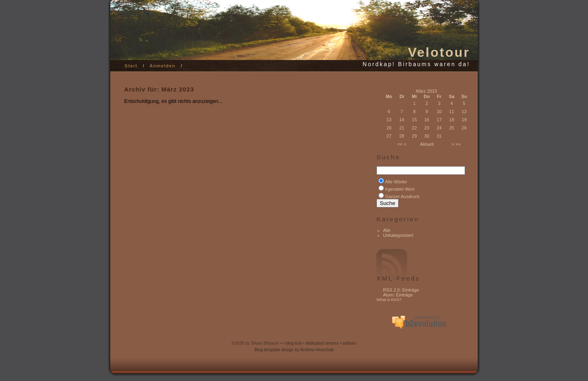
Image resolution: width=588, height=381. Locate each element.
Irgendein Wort (400, 189)
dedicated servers (322, 343)
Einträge (411, 290)
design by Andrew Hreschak (307, 350)
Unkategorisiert (398, 235)
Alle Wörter (396, 182)
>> (458, 144)
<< (400, 144)
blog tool (293, 343)
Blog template (267, 350)
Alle (387, 230)
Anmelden (163, 66)
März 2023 (427, 91)
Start (131, 66)
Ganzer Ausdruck (402, 196)
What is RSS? (389, 300)
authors (350, 343)
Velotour (439, 52)
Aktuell (427, 144)
